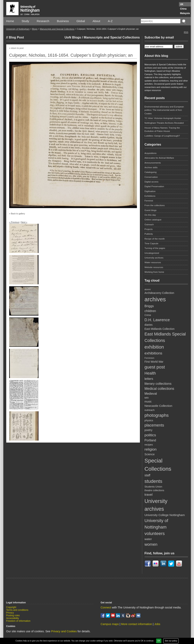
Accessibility (13, 618)
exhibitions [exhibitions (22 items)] (153, 353)
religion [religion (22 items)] (151, 449)
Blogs (35, 29)
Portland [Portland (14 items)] (150, 440)
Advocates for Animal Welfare (159, 158)
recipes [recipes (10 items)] (149, 445)
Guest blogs (151, 210)
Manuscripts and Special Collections (57, 29)
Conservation (151, 177)
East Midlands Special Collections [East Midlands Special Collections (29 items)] (165, 337)
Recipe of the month (155, 239)
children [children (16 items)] (150, 311)
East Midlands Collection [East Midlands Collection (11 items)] (160, 329)
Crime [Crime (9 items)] (148, 315)
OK (159, 641)
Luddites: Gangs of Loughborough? (162, 136)
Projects (149, 229)
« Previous (14, 222)
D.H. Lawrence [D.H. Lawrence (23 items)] (157, 320)
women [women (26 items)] (151, 544)
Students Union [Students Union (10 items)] (153, 487)
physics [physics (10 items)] (149, 420)
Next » (24, 222)
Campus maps (110, 624)
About (96, 21)
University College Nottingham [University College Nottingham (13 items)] (165, 515)
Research (43, 21)
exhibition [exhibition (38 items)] (154, 347)
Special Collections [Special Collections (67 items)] (158, 465)
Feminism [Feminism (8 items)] (149, 358)
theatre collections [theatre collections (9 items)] (154, 490)
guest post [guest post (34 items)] (155, 367)
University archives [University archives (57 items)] (156, 505)
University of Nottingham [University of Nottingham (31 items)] (156, 524)
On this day (150, 215)
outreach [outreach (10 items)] (150, 410)
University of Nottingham (18, 29)
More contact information (137, 624)
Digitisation (150, 191)
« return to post (16, 48)
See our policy (171, 641)
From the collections (155, 205)
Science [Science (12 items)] (150, 454)
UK (182, 4)
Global (81, 21)
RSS (186, 32)
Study (25, 21)
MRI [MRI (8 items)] (147, 398)
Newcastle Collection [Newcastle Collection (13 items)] (158, 406)
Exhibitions (150, 196)
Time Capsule (152, 243)
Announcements (153, 163)
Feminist (149, 201)
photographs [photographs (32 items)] (157, 415)
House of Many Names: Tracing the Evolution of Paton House (162, 129)
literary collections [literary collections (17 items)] (158, 384)
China (183, 9)
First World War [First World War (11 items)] (154, 362)
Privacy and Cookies (64, 631)
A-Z (110, 21)
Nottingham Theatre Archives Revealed (164, 123)
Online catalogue (153, 220)
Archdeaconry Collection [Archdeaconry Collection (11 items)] (159, 293)
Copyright (11, 607)
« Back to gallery (17, 214)
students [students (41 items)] (153, 481)
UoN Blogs (73, 37)
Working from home (154, 272)
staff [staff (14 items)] (148, 475)
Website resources (154, 267)
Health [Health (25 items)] (150, 373)
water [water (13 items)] (148, 539)
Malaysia (185, 13)
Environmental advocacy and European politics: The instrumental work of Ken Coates (164, 110)
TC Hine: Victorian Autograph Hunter (163, 118)
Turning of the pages (155, 248)
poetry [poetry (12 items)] (149, 430)
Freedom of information (18, 621)
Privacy (10, 613)
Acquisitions (151, 153)
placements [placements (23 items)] (154, 425)
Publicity (149, 234)
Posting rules (13, 615)
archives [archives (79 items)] (155, 299)
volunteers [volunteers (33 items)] (155, 534)
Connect (106, 607)
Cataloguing (151, 172)
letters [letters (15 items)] (149, 379)
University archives (154, 258)
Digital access (152, 182)
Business (63, 21)
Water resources (153, 262)
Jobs (157, 624)
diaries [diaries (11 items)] (149, 325)
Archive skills (151, 167)
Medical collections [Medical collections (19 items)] (159, 389)
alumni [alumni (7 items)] (148, 289)
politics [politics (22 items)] (150, 435)
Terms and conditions (17, 610)
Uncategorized (152, 253)
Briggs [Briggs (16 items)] (149, 306)
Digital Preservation (154, 186)
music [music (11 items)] (148, 402)
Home (10, 21)
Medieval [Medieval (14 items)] (151, 394)
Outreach (149, 225)
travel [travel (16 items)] (149, 495)
